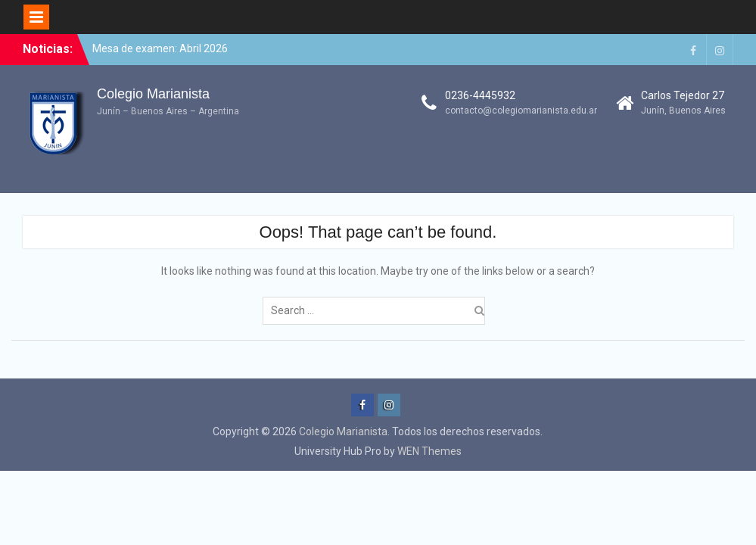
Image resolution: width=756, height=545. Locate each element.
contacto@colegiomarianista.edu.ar (521, 111)
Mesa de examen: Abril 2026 (160, 48)
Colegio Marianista (153, 94)
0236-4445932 (480, 95)
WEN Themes (429, 451)
